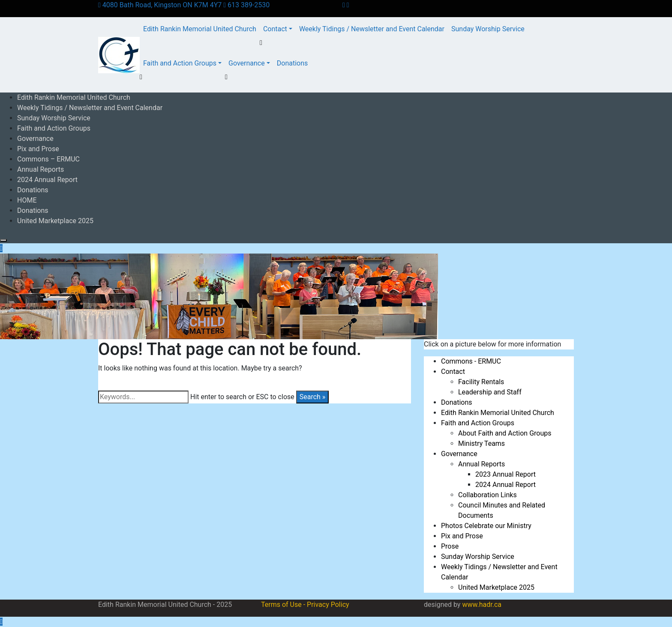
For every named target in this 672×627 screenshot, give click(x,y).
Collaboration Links (487, 495)
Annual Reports (40, 169)
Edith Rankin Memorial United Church (200, 29)
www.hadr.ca (482, 605)
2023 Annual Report (505, 474)
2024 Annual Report (47, 180)
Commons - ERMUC (471, 361)
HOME (27, 200)
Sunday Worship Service (488, 29)
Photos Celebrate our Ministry (486, 526)
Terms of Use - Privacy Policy (305, 605)
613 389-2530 (246, 5)
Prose (450, 546)
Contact (275, 29)
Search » (313, 397)
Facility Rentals (481, 382)
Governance (247, 63)
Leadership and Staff (490, 392)
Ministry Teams (481, 443)
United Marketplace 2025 (55, 221)
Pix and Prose (38, 149)
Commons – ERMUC (48, 159)
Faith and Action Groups (180, 63)
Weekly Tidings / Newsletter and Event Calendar (372, 29)
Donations (292, 63)
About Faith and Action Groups (505, 433)
